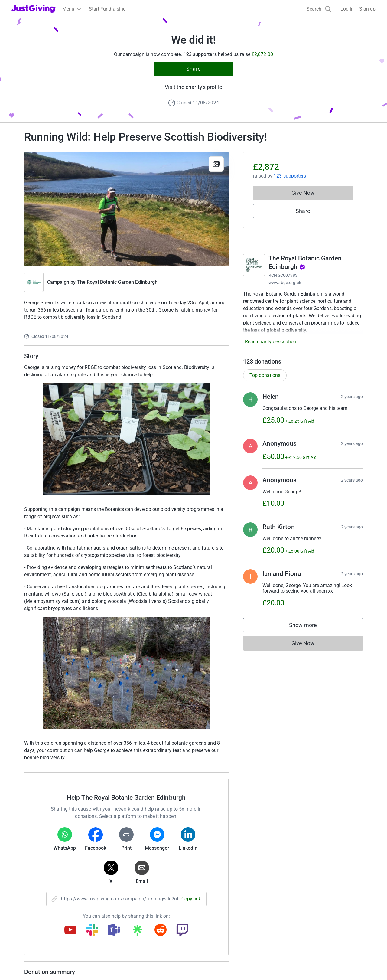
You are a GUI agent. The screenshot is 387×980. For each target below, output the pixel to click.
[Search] (319, 9)
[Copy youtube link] (70, 930)
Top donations (265, 375)
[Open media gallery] (126, 209)
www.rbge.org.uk (285, 283)
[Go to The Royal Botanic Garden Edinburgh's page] (254, 265)
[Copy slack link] (92, 930)
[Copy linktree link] (137, 932)
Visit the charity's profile (193, 87)
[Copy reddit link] (161, 930)
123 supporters (290, 176)
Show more (309, 627)
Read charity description (271, 342)
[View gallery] (216, 164)
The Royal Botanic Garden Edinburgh (117, 282)
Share (193, 69)
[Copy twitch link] (182, 930)
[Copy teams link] (114, 930)
